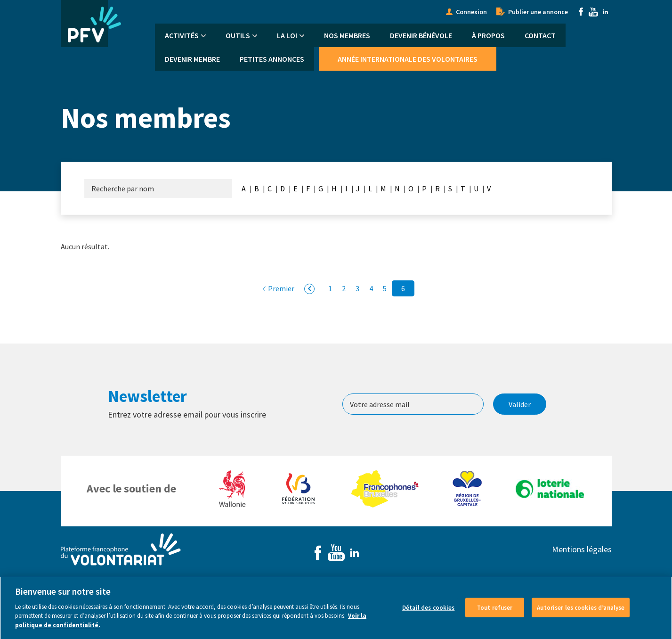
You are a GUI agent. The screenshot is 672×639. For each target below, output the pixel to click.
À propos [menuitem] (488, 35)
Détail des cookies (428, 615)
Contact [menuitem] (540, 35)
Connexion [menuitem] (471, 12)
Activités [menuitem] (182, 35)
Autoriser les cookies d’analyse (581, 615)
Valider (520, 404)
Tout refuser (495, 615)
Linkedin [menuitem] (606, 12)
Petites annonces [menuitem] (272, 59)
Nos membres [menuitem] (347, 35)
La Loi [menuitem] (287, 35)
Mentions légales (582, 549)
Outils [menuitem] (238, 35)
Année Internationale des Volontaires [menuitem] (408, 59)
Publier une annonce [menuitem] (538, 12)
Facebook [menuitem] (581, 12)
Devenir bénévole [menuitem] (421, 35)
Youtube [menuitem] (593, 12)
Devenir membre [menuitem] (192, 59)
